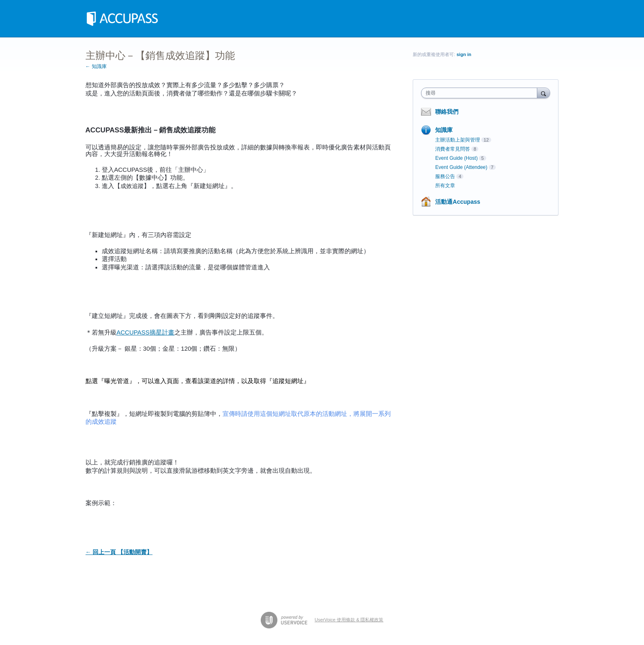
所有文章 (445, 186)
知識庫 (444, 130)
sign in (464, 54)
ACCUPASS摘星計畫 (146, 332)
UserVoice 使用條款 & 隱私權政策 (349, 620)
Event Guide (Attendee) (461, 167)
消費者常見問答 (453, 149)
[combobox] (481, 93)
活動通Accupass (458, 202)
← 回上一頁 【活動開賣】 (119, 552)
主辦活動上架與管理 (458, 140)
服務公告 (445, 176)
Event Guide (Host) (456, 158)
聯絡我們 (447, 112)
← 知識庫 (96, 66)
